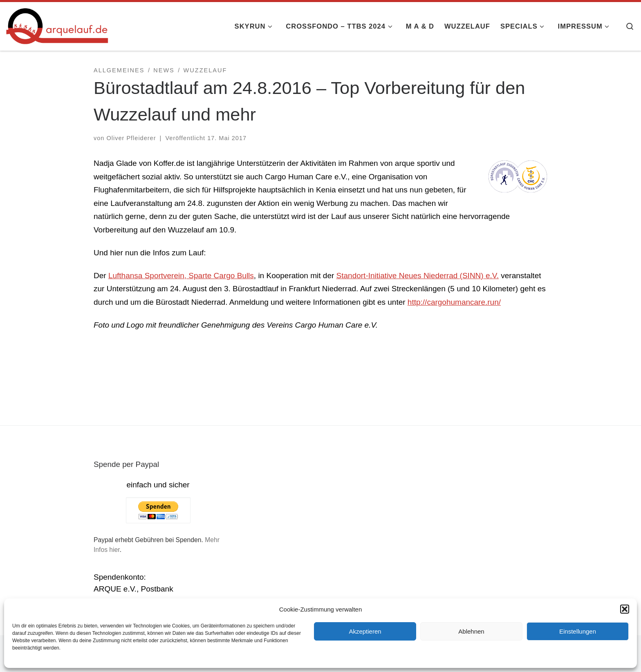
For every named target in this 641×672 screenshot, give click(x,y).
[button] (625, 609)
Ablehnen (471, 631)
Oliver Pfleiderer (131, 138)
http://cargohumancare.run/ (454, 302)
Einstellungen (578, 631)
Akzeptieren (365, 631)
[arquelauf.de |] (57, 25)
